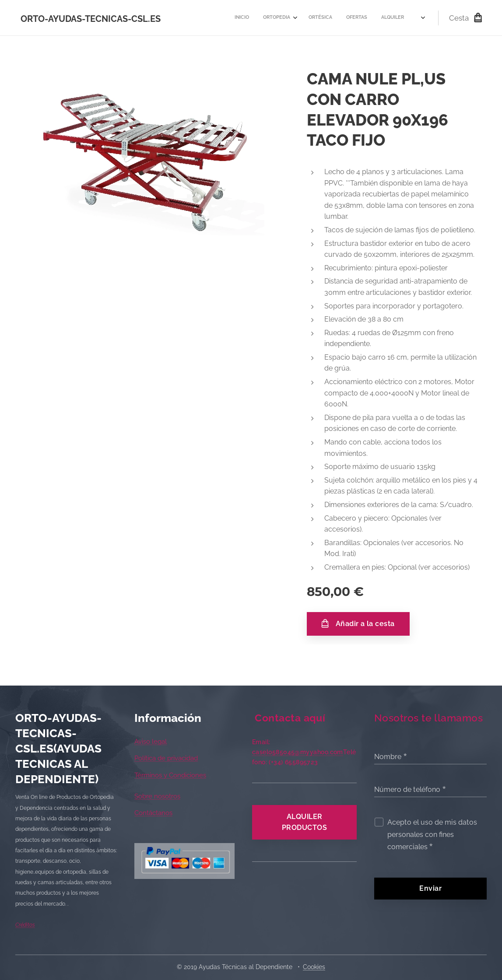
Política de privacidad (166, 758)
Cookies (314, 967)
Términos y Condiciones (170, 775)
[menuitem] (238, 18)
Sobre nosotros (157, 796)
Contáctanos (153, 813)
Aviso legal (151, 742)
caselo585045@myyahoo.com (298, 752)
